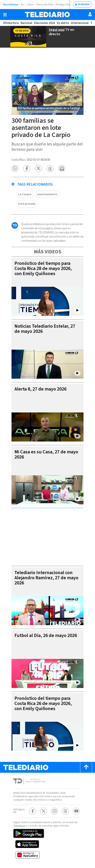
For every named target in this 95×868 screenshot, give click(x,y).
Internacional (80, 23)
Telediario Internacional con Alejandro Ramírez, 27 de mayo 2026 (46, 578)
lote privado (27, 204)
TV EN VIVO (84, 4)
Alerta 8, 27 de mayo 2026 (40, 389)
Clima (30, 5)
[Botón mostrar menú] (5, 15)
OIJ (22, 5)
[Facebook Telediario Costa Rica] (33, 811)
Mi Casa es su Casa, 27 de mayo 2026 (46, 454)
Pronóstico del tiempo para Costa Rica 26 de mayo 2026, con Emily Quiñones (43, 703)
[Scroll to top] (86, 767)
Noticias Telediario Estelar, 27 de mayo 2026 (45, 329)
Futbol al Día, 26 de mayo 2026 (46, 635)
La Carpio (25, 194)
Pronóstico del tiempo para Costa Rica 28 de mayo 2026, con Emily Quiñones (43, 268)
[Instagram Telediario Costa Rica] (54, 811)
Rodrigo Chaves (65, 5)
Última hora (11, 23)
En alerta (63, 23)
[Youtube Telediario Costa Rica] (76, 811)
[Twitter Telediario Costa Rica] (44, 811)
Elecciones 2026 (45, 23)
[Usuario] (90, 14)
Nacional (26, 23)
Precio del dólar (45, 5)
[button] (15, 168)
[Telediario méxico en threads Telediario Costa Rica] (65, 811)
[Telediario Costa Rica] (47, 15)
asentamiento (47, 194)
